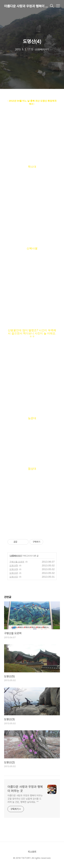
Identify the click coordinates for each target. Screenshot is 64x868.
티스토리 (32, 852)
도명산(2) (14, 573)
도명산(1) (14, 577)
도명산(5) (14, 565)
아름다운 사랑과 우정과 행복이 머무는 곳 (27, 6)
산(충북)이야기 (16, 556)
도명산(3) (14, 569)
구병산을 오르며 (17, 562)
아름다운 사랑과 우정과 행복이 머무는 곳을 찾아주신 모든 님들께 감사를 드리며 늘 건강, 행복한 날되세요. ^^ (25, 799)
